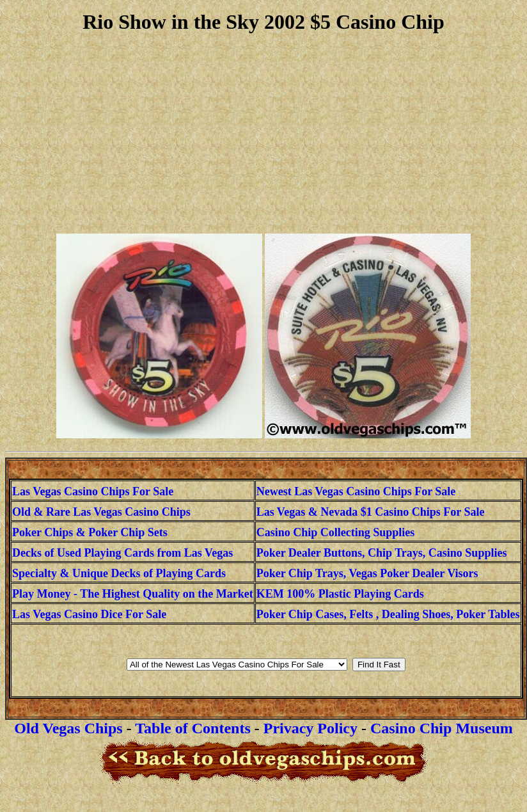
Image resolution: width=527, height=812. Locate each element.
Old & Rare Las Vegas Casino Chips (101, 512)
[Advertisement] (263, 134)
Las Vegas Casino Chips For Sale (93, 491)
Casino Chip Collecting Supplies (336, 532)
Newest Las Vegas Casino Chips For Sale (356, 491)
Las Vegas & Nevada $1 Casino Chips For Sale (371, 512)
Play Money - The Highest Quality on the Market (133, 594)
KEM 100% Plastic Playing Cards (340, 594)
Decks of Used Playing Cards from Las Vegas (122, 553)
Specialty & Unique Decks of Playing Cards (119, 573)
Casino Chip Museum (442, 728)
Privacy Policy (311, 728)
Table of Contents (193, 728)
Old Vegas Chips (68, 728)
